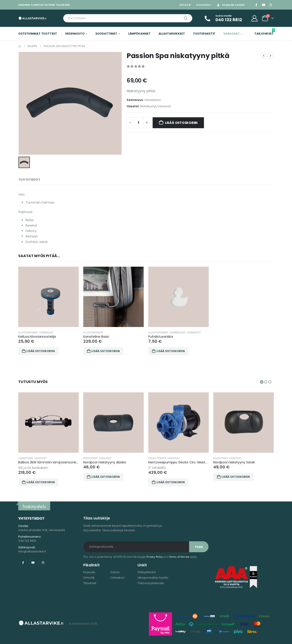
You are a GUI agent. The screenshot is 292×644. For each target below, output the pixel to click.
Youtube (33, 562)
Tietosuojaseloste (151, 583)
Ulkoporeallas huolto (153, 578)
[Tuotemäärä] (138, 123)
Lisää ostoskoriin (181, 123)
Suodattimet (106, 34)
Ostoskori (203, 5)
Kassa (115, 572)
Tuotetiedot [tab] (29, 180)
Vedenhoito (75, 34)
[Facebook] (256, 5)
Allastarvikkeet (172, 34)
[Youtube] (263, 5)
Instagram (43, 562)
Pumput (189, 458)
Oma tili (185, 5)
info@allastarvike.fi (32, 551)
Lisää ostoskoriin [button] (41, 351)
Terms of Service (179, 557)
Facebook (23, 562)
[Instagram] (271, 5)
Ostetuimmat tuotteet (38, 34)
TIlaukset (90, 583)
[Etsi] (186, 18)
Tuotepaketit (204, 34)
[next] (271, 56)
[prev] (264, 56)
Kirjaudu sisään (231, 5)
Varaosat (231, 34)
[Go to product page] (48, 297)
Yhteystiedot (147, 572)
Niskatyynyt (148, 106)
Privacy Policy (155, 557)
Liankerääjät (177, 333)
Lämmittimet (53, 458)
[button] (262, 382)
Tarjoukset (264, 32)
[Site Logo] (33, 18)
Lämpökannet (139, 34)
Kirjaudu (89, 572)
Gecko (180, 458)
